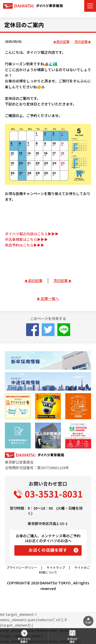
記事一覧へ (50, 298)
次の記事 (81, 42)
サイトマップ (56, 567)
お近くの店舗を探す (48, 550)
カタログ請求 (72, 640)
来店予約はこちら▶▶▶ (25, 245)
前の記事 (63, 42)
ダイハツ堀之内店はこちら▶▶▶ (32, 234)
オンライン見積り (24, 640)
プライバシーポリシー (22, 567)
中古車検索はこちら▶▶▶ (26, 239)
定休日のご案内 (24, 25)
